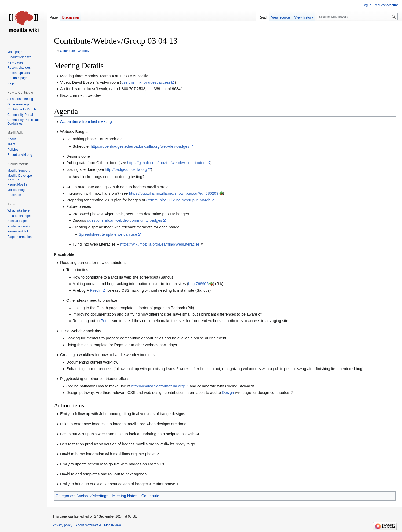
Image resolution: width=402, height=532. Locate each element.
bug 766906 (198, 284)
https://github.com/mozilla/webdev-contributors (167, 163)
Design (228, 393)
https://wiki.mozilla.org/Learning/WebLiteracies (160, 244)
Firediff (96, 290)
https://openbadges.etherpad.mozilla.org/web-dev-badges (140, 146)
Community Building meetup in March (178, 200)
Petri (105, 321)
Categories (65, 496)
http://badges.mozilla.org (126, 169)
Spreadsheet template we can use (108, 234)
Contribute (68, 51)
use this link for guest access (146, 82)
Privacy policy (62, 525)
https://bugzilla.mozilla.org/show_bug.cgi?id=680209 (174, 193)
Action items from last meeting (86, 121)
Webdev (83, 51)
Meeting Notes (125, 496)
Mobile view (113, 525)
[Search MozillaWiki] (357, 17)
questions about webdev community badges (125, 220)
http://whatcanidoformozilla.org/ (158, 386)
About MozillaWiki (88, 525)
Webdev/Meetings (93, 496)
